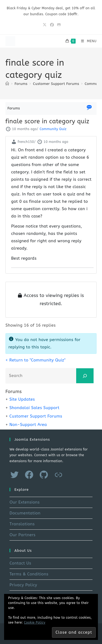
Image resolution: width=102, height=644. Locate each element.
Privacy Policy (23, 585)
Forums (14, 108)
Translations (22, 524)
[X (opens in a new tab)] (45, 25)
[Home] (7, 84)
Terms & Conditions (29, 574)
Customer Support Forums (36, 416)
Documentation (25, 513)
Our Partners (22, 535)
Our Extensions (25, 502)
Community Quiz (53, 129)
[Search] (85, 376)
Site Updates (22, 399)
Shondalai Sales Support (34, 408)
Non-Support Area (28, 425)
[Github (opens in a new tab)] (58, 25)
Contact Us (20, 563)
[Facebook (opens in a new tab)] (52, 25)
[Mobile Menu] (87, 41)
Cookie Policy (35, 622)
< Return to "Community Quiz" (35, 360)
